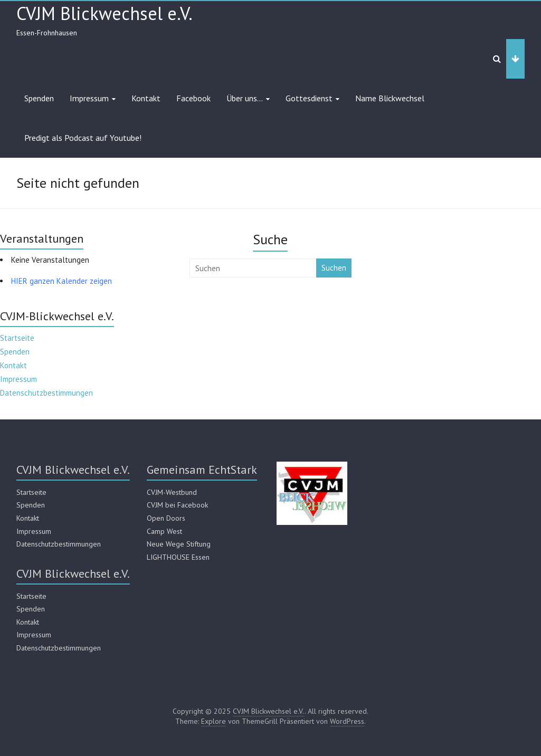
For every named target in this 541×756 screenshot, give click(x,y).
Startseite (17, 338)
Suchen (334, 268)
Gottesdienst (309, 98)
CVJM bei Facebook (177, 505)
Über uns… (245, 98)
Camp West (164, 531)
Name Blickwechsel (390, 98)
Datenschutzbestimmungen (46, 393)
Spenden (39, 98)
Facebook (193, 98)
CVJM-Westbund (172, 492)
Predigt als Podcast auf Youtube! (83, 138)
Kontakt (146, 98)
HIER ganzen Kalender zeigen (61, 281)
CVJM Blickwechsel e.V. (105, 13)
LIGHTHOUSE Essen (178, 557)
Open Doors (166, 518)
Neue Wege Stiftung (179, 544)
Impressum (89, 98)
